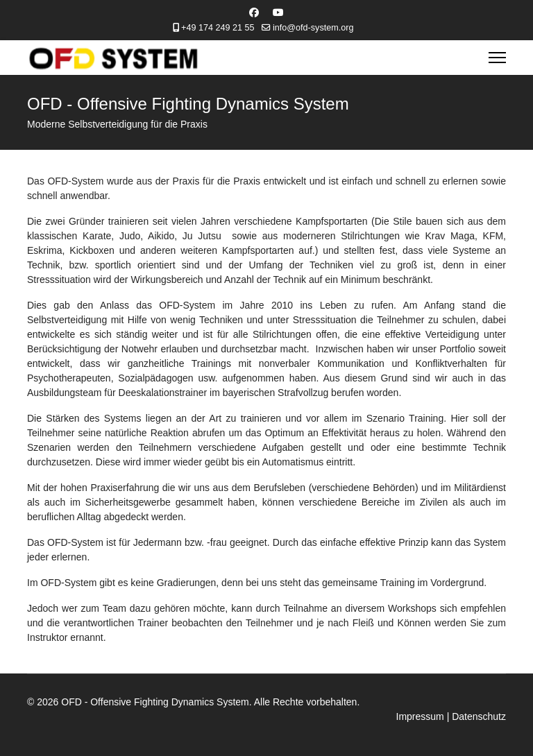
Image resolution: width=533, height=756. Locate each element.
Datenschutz (479, 716)
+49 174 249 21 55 (218, 28)
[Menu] (497, 58)
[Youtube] (278, 12)
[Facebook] (254, 12)
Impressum (420, 716)
